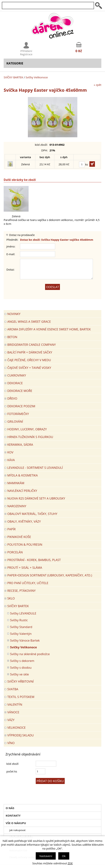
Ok (64, 856)
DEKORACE (15, 383)
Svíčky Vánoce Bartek (25, 640)
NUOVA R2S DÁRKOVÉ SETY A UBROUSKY (36, 498)
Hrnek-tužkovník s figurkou (30, 437)
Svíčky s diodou (21, 667)
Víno (11, 743)
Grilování (15, 421)
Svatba (13, 689)
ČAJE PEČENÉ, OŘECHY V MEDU (29, 360)
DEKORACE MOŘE (20, 391)
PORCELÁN (15, 552)
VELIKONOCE (16, 728)
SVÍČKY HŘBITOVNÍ (21, 681)
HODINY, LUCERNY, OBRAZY (27, 429)
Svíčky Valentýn (21, 634)
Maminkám (16, 483)
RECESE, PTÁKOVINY (21, 591)
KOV (10, 452)
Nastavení (46, 856)
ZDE (70, 863)
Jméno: (11, 246)
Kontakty (13, 815)
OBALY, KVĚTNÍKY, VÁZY (24, 521)
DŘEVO (12, 398)
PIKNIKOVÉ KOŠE (19, 537)
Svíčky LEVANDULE (23, 613)
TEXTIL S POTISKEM (21, 697)
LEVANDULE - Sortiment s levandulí (35, 468)
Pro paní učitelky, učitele (28, 583)
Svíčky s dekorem (22, 661)
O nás (10, 808)
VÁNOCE (13, 712)
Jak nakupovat (17, 830)
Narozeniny (17, 506)
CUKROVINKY (17, 375)
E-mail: (11, 254)
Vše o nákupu (16, 823)
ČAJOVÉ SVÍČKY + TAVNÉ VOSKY (29, 368)
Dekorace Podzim (21, 406)
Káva (11, 460)
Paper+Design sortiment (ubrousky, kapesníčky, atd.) (50, 575)
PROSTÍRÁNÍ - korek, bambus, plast (34, 560)
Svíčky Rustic (19, 620)
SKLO (11, 598)
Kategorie (15, 63)
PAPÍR (11, 529)
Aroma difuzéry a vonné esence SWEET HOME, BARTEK (49, 329)
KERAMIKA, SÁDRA (20, 445)
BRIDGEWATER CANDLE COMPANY (32, 345)
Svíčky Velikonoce (37, 77)
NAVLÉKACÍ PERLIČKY (22, 491)
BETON (12, 337)
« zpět (98, 85)
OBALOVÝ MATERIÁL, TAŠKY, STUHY (32, 514)
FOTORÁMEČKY (18, 414)
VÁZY (11, 720)
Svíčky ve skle (19, 674)
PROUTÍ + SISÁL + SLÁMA (25, 568)
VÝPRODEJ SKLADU (21, 735)
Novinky (14, 314)
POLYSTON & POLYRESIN (25, 544)
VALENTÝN (15, 704)
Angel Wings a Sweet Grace (29, 322)
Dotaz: (11, 269)
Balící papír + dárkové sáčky (30, 352)
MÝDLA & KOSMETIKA (23, 475)
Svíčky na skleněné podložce (30, 654)
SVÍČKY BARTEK (13, 77)
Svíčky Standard (21, 627)
